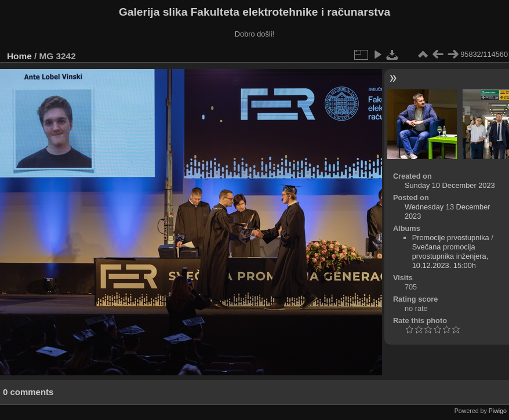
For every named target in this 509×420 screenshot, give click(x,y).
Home (19, 56)
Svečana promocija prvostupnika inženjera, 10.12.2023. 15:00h (450, 256)
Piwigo (498, 411)
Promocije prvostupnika (451, 238)
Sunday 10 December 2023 (450, 185)
